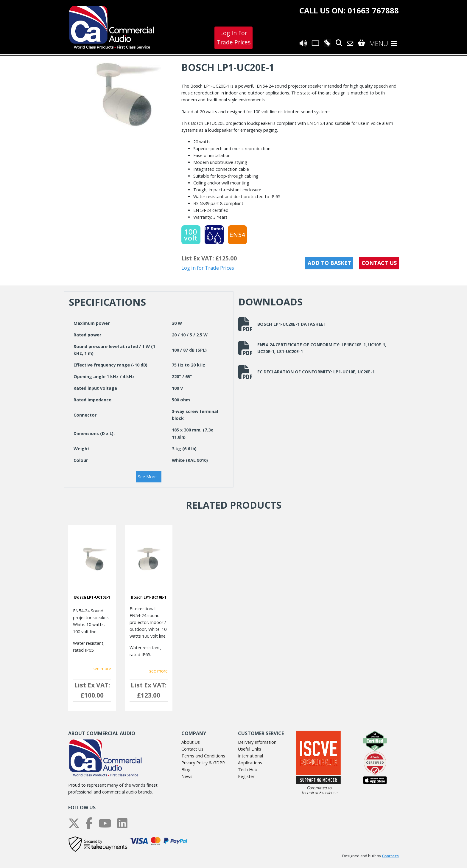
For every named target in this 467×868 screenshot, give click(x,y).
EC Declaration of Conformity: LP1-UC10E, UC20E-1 (306, 372)
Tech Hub (248, 770)
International (250, 756)
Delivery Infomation (257, 742)
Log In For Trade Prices (234, 38)
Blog (186, 770)
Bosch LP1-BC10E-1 (149, 597)
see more (102, 669)
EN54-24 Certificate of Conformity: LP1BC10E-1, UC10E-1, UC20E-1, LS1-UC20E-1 (312, 348)
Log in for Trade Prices (208, 268)
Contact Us (192, 749)
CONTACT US (379, 263)
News (187, 776)
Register (246, 776)
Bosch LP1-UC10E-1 (92, 597)
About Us (191, 742)
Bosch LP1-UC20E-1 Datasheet (282, 324)
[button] (149, 477)
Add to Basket (329, 263)
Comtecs (390, 856)
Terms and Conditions (203, 756)
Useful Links (250, 749)
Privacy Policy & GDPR (203, 763)
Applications (250, 763)
